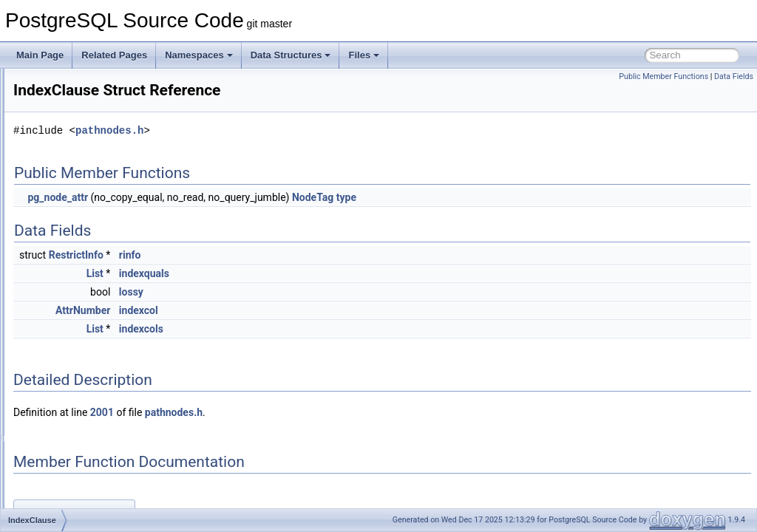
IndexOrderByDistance (94, 474)
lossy (316, 292)
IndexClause (74, 296)
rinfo (315, 255)
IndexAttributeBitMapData (99, 247)
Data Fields (734, 76)
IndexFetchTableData (91, 393)
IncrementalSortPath (89, 133)
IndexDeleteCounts (86, 328)
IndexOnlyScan (79, 426)
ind (55, 182)
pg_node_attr (242, 197)
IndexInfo (67, 409)
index (60, 198)
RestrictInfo (261, 255)
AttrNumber (268, 310)
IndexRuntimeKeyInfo (91, 507)
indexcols (326, 329)
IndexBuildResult (82, 263)
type (531, 197)
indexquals (329, 273)
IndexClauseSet (80, 312)
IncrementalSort (80, 84)
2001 (287, 412)
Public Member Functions (663, 76)
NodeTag (498, 197)
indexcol (323, 310)
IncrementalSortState (91, 149)
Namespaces (199, 55)
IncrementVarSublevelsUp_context (117, 166)
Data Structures (291, 55)
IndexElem (70, 361)
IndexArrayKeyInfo (85, 231)
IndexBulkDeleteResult (94, 279)
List (280, 273)
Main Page (40, 55)
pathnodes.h (294, 130)
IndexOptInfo (74, 458)
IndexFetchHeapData (91, 377)
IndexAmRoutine (82, 214)
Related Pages (114, 55)
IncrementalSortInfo (88, 117)
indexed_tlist (74, 344)
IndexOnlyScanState (89, 442)
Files (364, 55)
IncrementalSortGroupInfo (100, 100)
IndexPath (69, 491)
